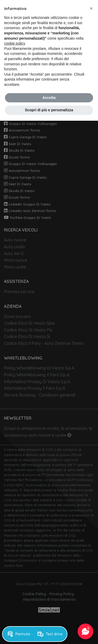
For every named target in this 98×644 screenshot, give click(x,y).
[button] (91, 8)
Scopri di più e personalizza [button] (49, 110)
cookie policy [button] (15, 43)
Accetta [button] (49, 98)
